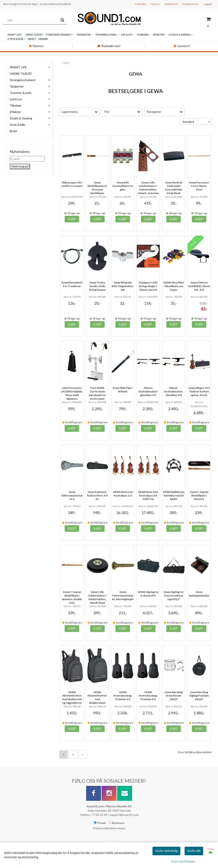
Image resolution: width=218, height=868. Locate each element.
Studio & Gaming (21, 118)
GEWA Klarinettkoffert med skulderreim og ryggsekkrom (72, 697)
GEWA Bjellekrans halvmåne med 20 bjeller (174, 495)
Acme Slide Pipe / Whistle (123, 390)
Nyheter (36, 46)
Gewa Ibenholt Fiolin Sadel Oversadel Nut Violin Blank (174, 188)
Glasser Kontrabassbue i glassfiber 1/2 (148, 391)
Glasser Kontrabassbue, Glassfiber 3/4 (174, 391)
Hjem (66, 63)
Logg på (208, 4)
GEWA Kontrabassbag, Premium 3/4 (148, 696)
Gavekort (182, 46)
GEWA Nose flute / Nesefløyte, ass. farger (174, 286)
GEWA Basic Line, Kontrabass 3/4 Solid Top (148, 495)
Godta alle (194, 851)
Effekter (15, 112)
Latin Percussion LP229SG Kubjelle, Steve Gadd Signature (72, 393)
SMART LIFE (18, 67)
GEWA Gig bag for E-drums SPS (148, 594)
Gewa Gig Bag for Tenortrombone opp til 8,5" (174, 596)
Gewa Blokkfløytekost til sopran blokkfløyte (97, 188)
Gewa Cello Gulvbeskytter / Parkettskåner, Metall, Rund (97, 597)
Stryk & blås (18, 125)
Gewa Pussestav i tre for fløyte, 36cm (199, 186)
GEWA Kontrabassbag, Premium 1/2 (123, 696)
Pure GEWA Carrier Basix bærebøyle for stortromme (97, 393)
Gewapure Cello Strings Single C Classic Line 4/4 (148, 286)
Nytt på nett (171, 4)
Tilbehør (16, 105)
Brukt (14, 131)
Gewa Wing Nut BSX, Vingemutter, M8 (123, 286)
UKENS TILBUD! (21, 74)
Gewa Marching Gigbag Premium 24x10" (199, 696)
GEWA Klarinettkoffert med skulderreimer (97, 697)
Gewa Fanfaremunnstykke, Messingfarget (123, 596)
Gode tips (140, 4)
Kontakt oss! (109, 46)
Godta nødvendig (166, 851)
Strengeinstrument (23, 80)
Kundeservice (191, 4)
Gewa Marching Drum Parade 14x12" (174, 696)
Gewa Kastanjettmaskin (199, 594)
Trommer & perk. (21, 93)
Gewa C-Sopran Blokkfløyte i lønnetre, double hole (72, 597)
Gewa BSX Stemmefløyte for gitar (123, 186)
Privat (100, 823)
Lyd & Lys (16, 99)
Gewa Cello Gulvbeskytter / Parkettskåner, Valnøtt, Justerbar (148, 188)
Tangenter (17, 86)
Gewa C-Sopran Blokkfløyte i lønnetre (199, 495)
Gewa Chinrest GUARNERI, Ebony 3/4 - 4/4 (199, 286)
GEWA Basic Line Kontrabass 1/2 (123, 494)
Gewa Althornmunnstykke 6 (72, 495)
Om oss (155, 4)
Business (117, 823)
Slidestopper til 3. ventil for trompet (72, 184)
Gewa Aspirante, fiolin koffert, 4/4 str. (97, 495)
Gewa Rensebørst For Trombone (72, 284)
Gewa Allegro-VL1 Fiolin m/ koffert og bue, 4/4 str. (199, 391)
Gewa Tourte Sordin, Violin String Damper (97, 286)
